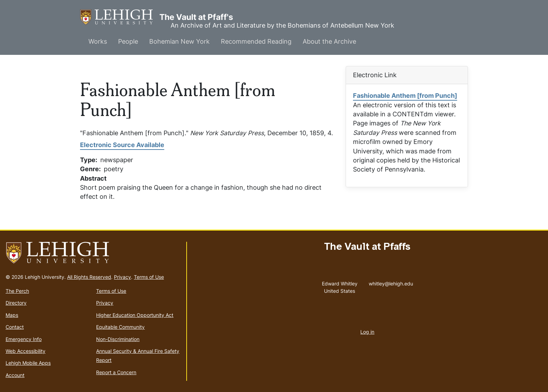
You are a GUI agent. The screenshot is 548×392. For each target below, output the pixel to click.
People (128, 41)
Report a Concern (116, 372)
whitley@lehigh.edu (391, 282)
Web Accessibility (26, 351)
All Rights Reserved (89, 277)
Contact (15, 327)
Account (15, 375)
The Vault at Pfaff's (120, 17)
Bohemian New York (179, 41)
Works (98, 41)
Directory (16, 303)
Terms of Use (149, 277)
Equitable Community (120, 327)
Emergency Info (24, 339)
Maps (12, 315)
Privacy (122, 277)
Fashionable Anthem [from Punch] (405, 96)
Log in (367, 332)
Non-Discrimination (118, 339)
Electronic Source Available (122, 145)
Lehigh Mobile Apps (28, 363)
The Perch (17, 291)
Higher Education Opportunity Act (135, 315)
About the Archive (329, 41)
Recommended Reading (256, 41)
